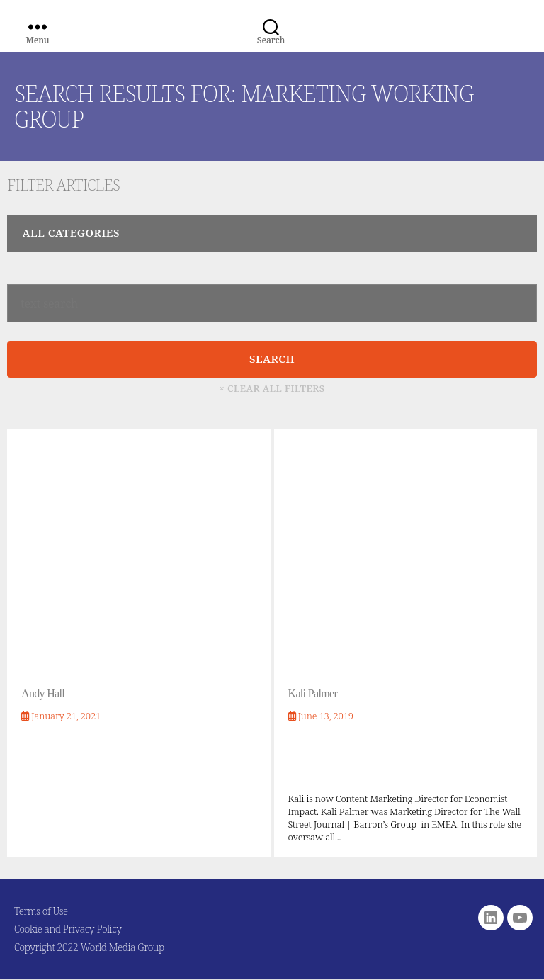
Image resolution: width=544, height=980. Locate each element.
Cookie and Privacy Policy (68, 929)
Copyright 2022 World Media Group (89, 947)
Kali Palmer (313, 693)
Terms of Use (41, 911)
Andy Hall (43, 693)
